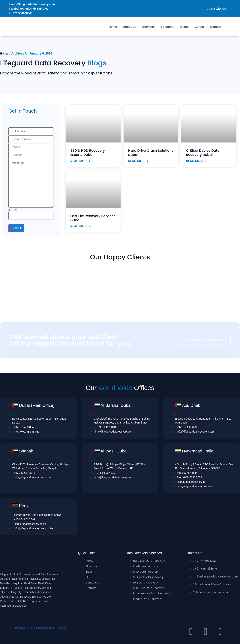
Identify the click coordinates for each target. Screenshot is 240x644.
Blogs (184, 27)
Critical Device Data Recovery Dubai (203, 153)
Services (148, 27)
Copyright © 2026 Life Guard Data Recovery (41, 628)
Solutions (168, 27)
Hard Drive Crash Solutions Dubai (151, 153)
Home (113, 27)
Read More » (81, 161)
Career (199, 27)
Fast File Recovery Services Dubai (93, 218)
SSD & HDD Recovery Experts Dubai (88, 153)
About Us (130, 27)
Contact (216, 27)
